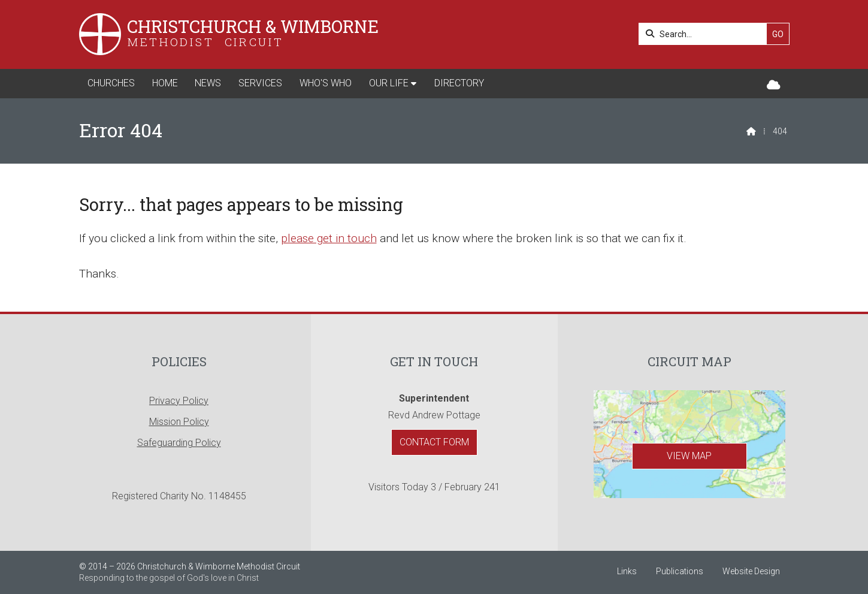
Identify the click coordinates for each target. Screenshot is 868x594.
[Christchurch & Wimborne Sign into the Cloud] (774, 85)
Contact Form (434, 442)
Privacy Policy (179, 401)
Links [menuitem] (627, 571)
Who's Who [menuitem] (326, 83)
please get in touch (329, 238)
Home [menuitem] (165, 83)
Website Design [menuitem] (751, 571)
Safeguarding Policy (179, 443)
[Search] (706, 34)
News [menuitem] (208, 83)
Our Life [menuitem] (389, 83)
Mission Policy (179, 422)
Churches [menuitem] (111, 83)
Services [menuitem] (260, 83)
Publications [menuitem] (680, 571)
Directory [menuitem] (459, 83)
